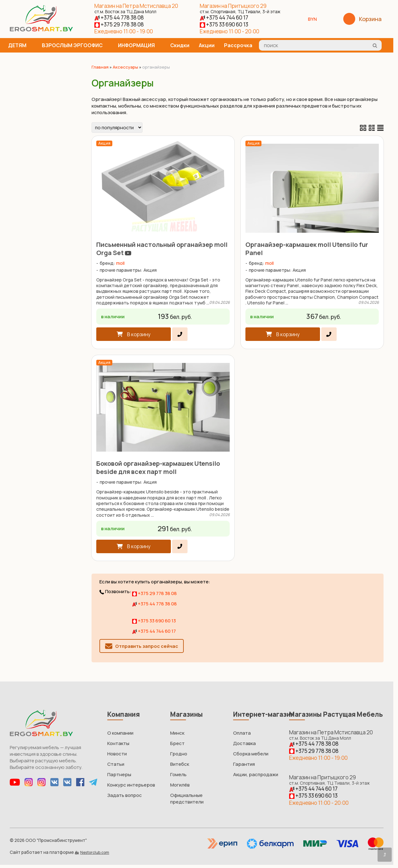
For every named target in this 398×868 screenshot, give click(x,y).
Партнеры (119, 774)
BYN (315, 19)
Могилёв (180, 785)
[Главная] (41, 30)
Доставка (244, 743)
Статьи (116, 764)
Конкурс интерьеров (131, 785)
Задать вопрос (125, 795)
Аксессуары (125, 67)
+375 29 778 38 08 (119, 24)
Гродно (179, 754)
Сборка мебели (251, 754)
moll (120, 263)
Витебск (180, 764)
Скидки (180, 45)
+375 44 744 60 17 (224, 17)
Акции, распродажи (256, 774)
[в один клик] (180, 334)
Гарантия (244, 764)
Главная (100, 67)
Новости (117, 754)
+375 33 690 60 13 (224, 24)
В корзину (139, 334)
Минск (177, 733)
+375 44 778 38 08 (119, 17)
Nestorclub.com (95, 852)
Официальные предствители (187, 798)
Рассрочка (238, 45)
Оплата (242, 733)
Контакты (118, 743)
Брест (177, 743)
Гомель (178, 774)
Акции (207, 45)
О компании (120, 733)
